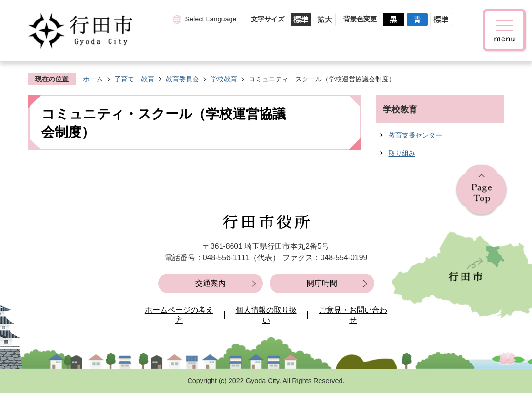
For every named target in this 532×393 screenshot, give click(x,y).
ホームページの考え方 (179, 315)
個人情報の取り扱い (266, 315)
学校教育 (224, 79)
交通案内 (211, 283)
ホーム (93, 79)
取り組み (402, 153)
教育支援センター (415, 135)
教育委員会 (182, 79)
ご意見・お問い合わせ (353, 315)
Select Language (211, 19)
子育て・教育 (134, 79)
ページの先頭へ (482, 191)
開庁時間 (322, 283)
